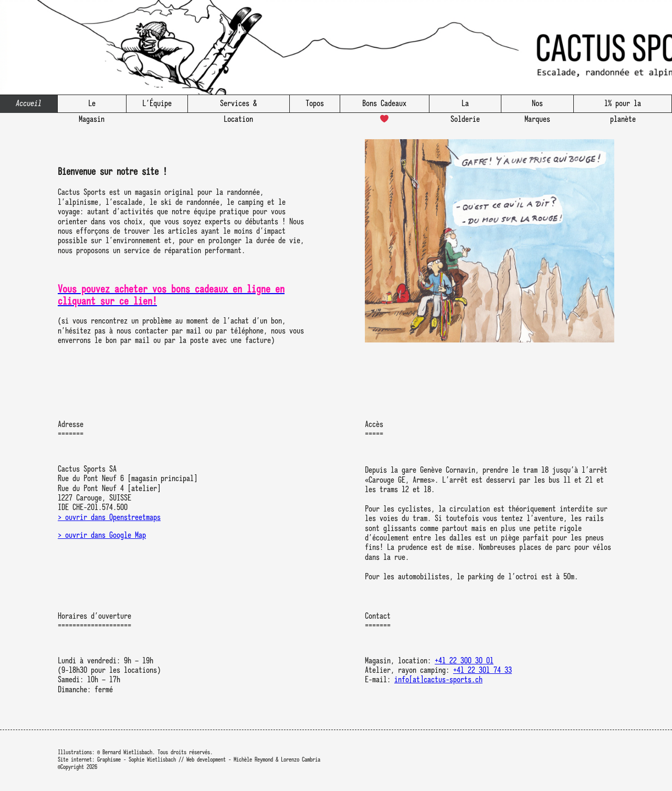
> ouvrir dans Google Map (102, 536)
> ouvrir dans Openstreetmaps (109, 518)
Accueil (29, 104)
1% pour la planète (623, 106)
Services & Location (238, 106)
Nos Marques (537, 106)
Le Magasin (92, 106)
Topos (315, 104)
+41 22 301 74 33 (482, 671)
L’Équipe (157, 104)
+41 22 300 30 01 (464, 661)
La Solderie (465, 106)
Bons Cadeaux (384, 106)
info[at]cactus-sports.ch (438, 680)
